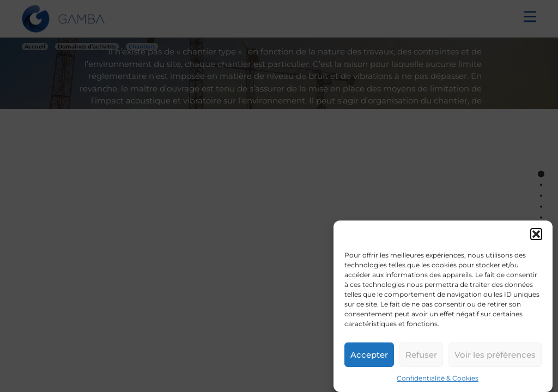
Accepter (369, 355)
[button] (536, 234)
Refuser (421, 355)
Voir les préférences (495, 355)
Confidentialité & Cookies (438, 378)
